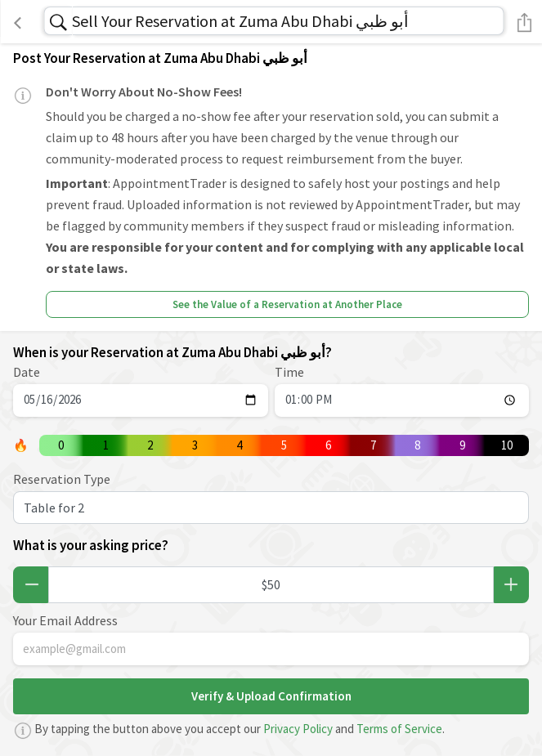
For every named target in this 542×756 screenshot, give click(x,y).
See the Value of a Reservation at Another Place (287, 304)
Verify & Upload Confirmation (271, 696)
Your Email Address (65, 620)
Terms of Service (399, 729)
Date (27, 372)
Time (289, 372)
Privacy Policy (298, 729)
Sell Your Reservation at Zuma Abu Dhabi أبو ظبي (240, 21)
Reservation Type (62, 479)
